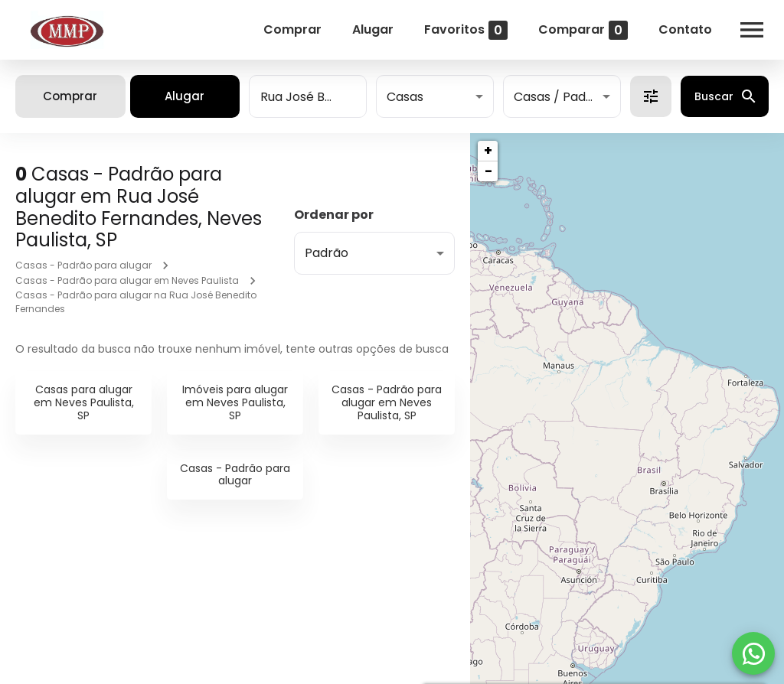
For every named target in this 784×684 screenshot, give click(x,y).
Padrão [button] (327, 253)
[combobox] (308, 96)
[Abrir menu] (752, 30)
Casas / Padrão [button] (560, 97)
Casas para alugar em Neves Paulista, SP (84, 402)
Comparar (583, 30)
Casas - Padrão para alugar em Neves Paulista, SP (387, 402)
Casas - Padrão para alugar (83, 265)
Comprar (292, 29)
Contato (685, 29)
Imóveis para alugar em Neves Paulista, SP (235, 402)
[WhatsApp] (753, 653)
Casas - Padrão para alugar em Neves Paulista (127, 280)
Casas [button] (405, 97)
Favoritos (466, 30)
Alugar (373, 29)
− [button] (488, 171)
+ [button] (488, 150)
